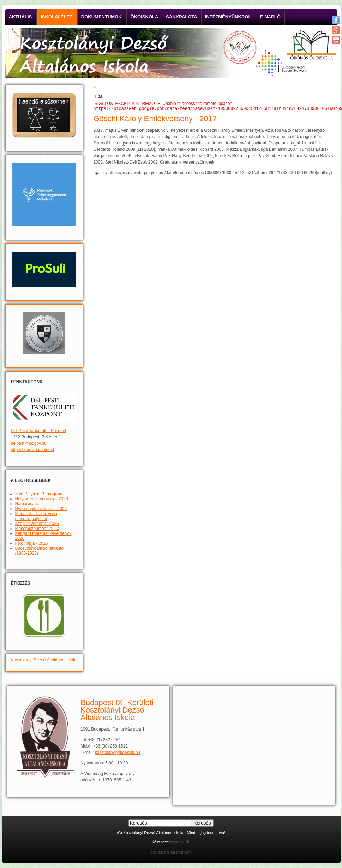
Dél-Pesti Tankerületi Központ (39, 431)
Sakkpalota (181, 17)
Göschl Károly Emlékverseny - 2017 (155, 119)
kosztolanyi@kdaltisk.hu (118, 752)
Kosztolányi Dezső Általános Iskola (44, 660)
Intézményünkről (228, 17)
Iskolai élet (56, 17)
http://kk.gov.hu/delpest (33, 450)
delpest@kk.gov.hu (29, 443)
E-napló (270, 17)
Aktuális (20, 17)
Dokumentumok (101, 17)
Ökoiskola (145, 17)
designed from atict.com (171, 852)
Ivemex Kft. (181, 842)
